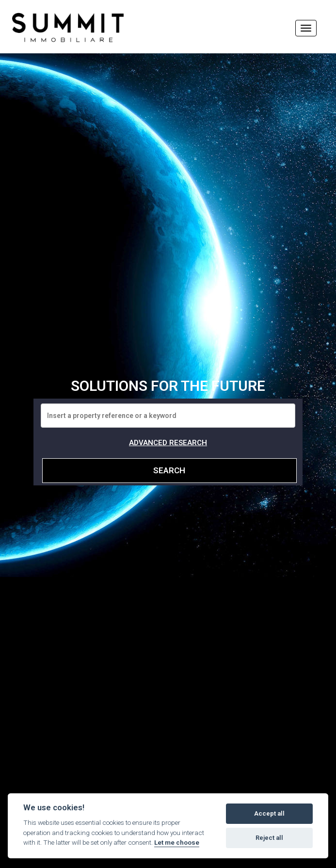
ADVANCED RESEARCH (168, 443)
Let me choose (177, 842)
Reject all (269, 838)
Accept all (269, 813)
